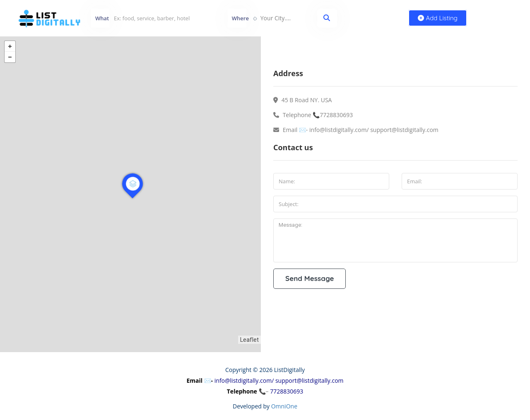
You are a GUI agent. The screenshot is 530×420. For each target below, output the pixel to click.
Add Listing (438, 18)
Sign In (501, 18)
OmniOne (284, 406)
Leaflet (249, 340)
